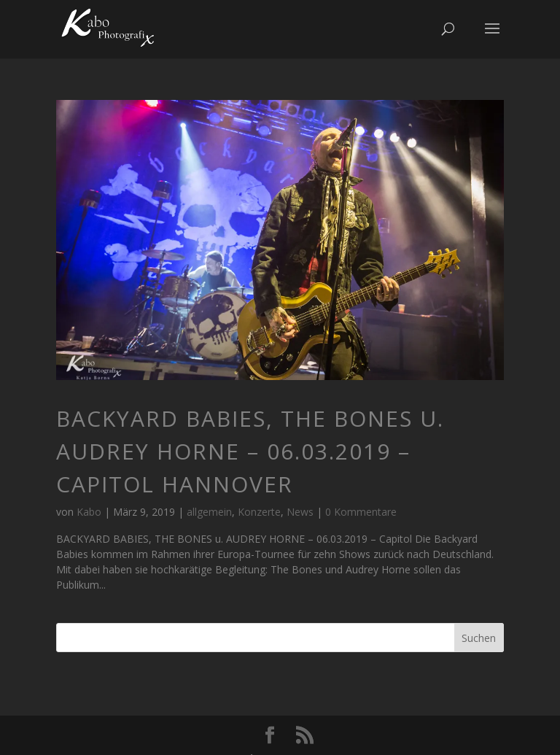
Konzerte (259, 512)
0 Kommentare (361, 512)
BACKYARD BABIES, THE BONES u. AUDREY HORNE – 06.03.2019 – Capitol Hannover (250, 451)
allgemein (209, 512)
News (300, 512)
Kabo (89, 512)
